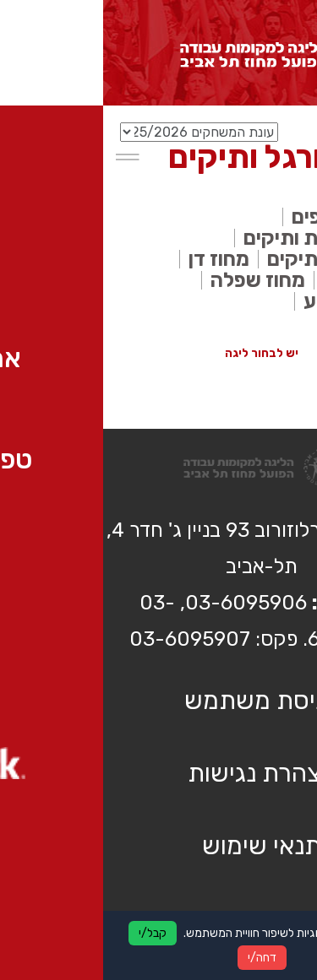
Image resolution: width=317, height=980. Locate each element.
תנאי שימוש (158, 846)
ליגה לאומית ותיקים (222, 238)
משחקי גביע (252, 301)
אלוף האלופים (246, 217)
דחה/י (159, 958)
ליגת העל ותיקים (234, 259)
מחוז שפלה (155, 280)
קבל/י (49, 933)
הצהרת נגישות (158, 773)
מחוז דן (116, 259)
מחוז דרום (262, 280)
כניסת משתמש (158, 701)
